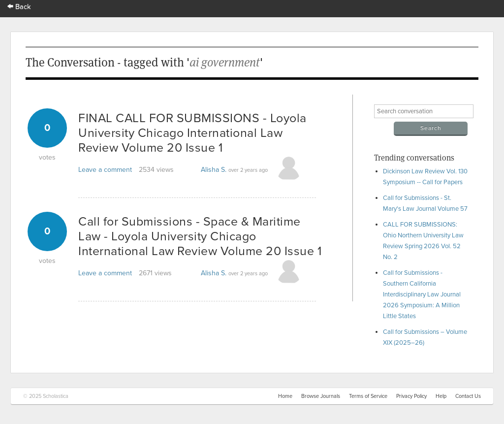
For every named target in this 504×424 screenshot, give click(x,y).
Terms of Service (368, 396)
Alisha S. (214, 170)
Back (19, 7)
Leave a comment (105, 170)
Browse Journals (321, 396)
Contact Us (468, 396)
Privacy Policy (411, 396)
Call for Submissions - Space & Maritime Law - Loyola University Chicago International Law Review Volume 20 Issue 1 (200, 236)
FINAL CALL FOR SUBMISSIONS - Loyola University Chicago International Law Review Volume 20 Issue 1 (192, 133)
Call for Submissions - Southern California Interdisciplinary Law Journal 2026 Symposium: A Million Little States (422, 294)
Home (285, 396)
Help (441, 396)
